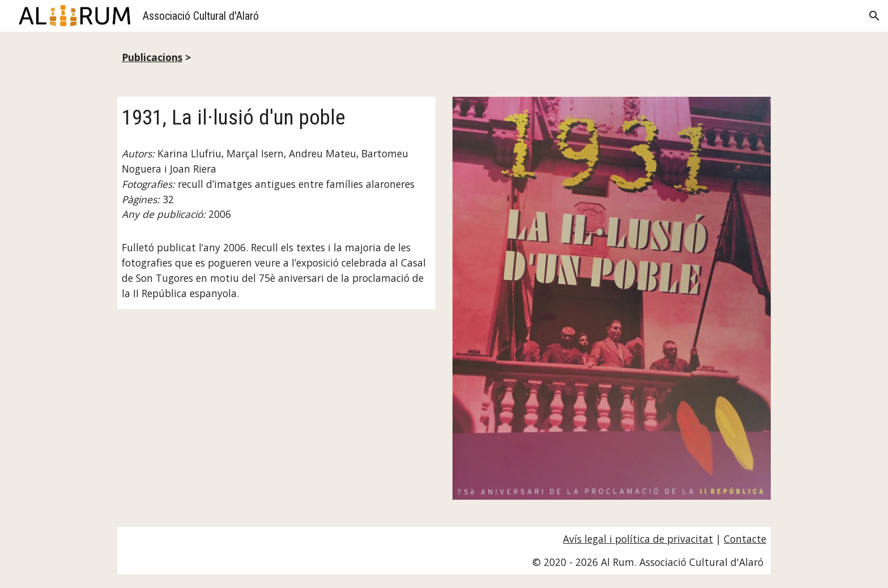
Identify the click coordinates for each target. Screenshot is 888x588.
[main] (444, 57)
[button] (874, 16)
